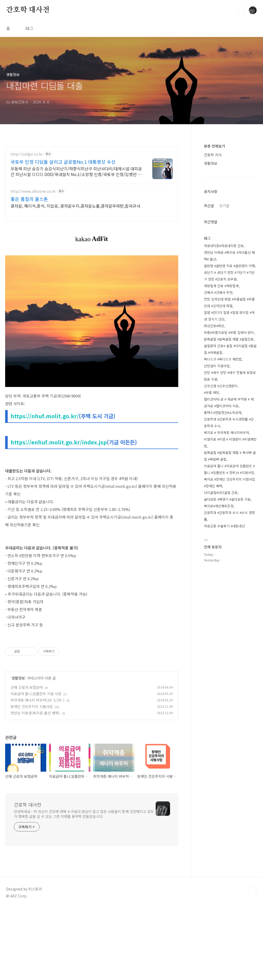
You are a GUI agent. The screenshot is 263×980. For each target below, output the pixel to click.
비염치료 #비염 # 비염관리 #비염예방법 (230, 443)
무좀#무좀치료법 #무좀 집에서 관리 (229, 332)
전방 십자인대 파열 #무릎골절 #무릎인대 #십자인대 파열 (229, 302)
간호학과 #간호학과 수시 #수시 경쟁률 (229, 516)
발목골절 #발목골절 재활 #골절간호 (229, 339)
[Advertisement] (92, 670)
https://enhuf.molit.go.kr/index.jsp (59, 442)
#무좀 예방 (212, 392)
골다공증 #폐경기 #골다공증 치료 (227, 499)
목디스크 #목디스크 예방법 (223, 359)
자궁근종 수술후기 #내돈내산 (224, 526)
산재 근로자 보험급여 (27, 759)
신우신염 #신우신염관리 (221, 386)
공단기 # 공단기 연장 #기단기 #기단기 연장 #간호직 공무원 (229, 276)
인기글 (224, 206)
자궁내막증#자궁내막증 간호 (224, 246)
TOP (253, 963)
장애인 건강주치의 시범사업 (32, 778)
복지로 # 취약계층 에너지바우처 (226, 433)
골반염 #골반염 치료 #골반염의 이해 (229, 266)
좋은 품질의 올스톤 (29, 199)
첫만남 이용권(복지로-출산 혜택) (35, 785)
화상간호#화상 (214, 326)
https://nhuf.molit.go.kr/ (45, 416)
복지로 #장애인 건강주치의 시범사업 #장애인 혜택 (229, 483)
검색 (241, 10)
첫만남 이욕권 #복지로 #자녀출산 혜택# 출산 (229, 256)
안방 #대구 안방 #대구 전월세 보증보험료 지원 (230, 376)
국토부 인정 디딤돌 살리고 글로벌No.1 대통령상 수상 (63, 162)
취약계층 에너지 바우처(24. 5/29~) (37, 772)
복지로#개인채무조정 (219, 506)
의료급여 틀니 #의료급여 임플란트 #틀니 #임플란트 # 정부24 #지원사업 (229, 469)
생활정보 (18, 750)
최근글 (209, 206)
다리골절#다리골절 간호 (221, 493)
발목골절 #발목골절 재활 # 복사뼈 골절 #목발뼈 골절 (230, 456)
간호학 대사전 (28, 10)
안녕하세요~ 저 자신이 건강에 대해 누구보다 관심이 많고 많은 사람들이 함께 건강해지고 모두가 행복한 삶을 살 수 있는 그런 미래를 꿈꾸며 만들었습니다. (84, 886)
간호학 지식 (213, 155)
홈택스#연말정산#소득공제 (223, 413)
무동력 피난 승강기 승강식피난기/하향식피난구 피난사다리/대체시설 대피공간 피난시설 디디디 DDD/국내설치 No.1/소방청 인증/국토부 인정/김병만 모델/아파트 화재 (76, 171)
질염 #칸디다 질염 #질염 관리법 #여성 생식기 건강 (229, 316)
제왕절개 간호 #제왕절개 (221, 286)
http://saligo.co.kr (27, 154)
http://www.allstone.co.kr (33, 191)
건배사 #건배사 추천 (218, 292)
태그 (29, 28)
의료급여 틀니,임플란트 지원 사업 (36, 765)
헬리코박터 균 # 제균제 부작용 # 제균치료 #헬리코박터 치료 (229, 402)
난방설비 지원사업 (217, 366)
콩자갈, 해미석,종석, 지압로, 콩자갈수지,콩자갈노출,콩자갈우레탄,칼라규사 (75, 206)
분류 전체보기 (214, 146)
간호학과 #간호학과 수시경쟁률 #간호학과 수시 (229, 423)
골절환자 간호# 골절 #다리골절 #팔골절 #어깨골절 (230, 349)
